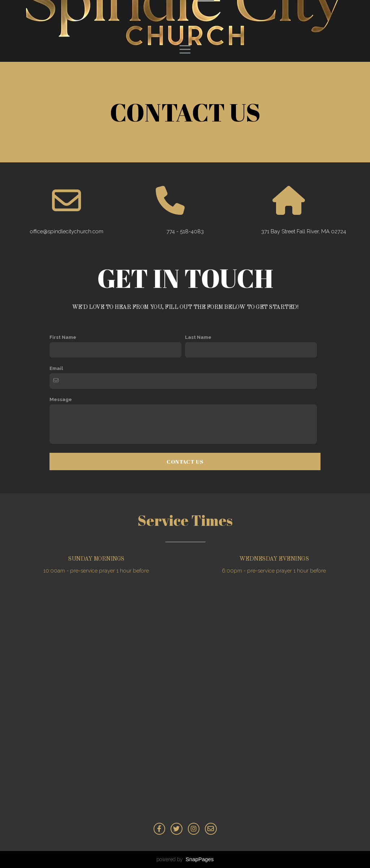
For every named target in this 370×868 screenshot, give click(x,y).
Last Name (198, 337)
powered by (185, 859)
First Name (63, 337)
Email (56, 368)
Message (61, 399)
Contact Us (185, 461)
